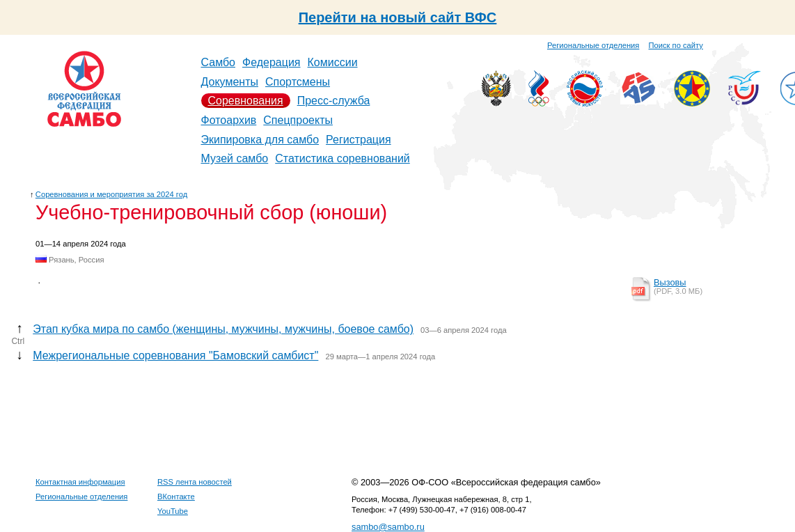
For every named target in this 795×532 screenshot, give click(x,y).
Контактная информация (80, 482)
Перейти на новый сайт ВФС (398, 17)
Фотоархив (229, 120)
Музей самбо (235, 158)
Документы (230, 82)
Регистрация (359, 140)
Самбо (219, 62)
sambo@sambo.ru (388, 527)
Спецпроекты (298, 120)
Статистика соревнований (343, 158)
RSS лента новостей (195, 482)
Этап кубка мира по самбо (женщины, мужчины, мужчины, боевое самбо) (223, 329)
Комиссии (333, 62)
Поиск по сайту (676, 45)
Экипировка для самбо (260, 140)
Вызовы (670, 282)
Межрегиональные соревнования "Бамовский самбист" (175, 355)
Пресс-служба (334, 101)
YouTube (173, 511)
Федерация (271, 62)
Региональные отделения (593, 45)
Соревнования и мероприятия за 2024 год (111, 194)
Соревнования (246, 101)
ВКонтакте (176, 496)
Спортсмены (298, 82)
